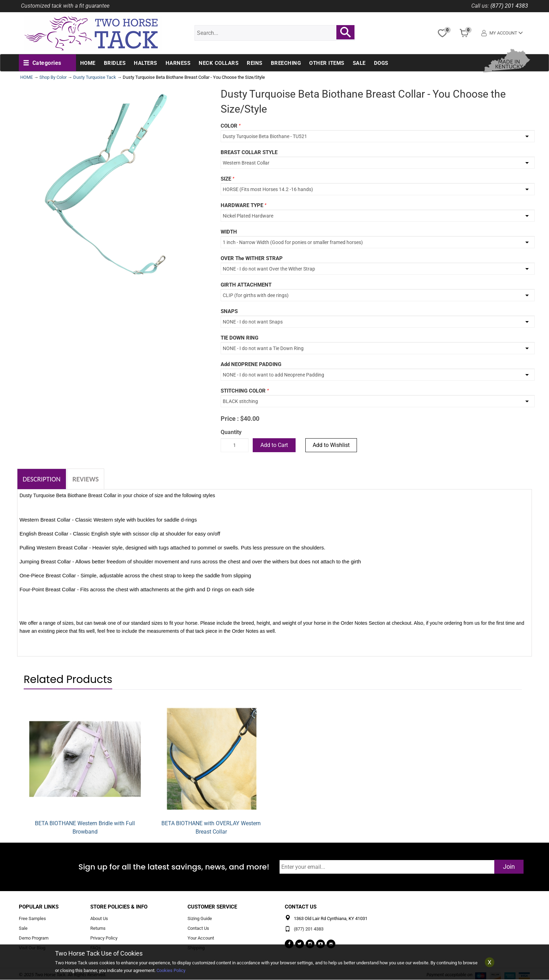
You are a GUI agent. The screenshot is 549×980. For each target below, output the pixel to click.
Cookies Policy (171, 970)
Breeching (286, 63)
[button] (42, 63)
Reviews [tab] (86, 479)
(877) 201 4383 (509, 6)
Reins (255, 63)
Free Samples (32, 919)
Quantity (231, 432)
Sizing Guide (200, 919)
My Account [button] (502, 33)
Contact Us (198, 928)
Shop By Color (53, 77)
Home (88, 63)
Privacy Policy (104, 938)
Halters (146, 63)
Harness (178, 63)
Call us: (480, 6)
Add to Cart (274, 445)
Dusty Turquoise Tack (95, 77)
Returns (98, 928)
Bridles (115, 63)
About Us (99, 919)
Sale (359, 63)
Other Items (327, 63)
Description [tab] (42, 479)
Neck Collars (219, 63)
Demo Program (34, 938)
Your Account (201, 938)
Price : (230, 419)
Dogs (381, 63)
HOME (26, 77)
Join (509, 867)
